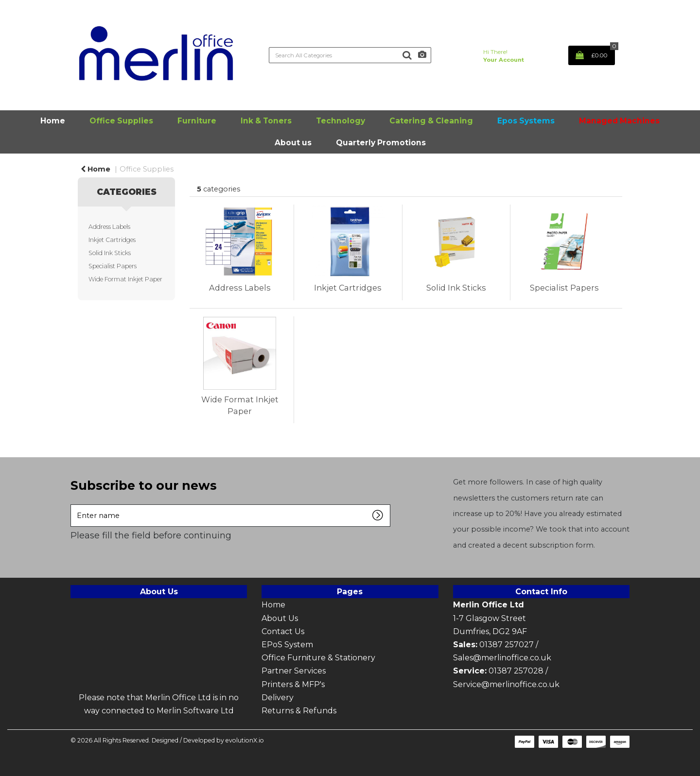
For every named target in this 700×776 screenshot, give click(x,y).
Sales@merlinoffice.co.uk (502, 658)
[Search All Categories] (350, 55)
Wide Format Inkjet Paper (125, 279)
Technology (341, 121)
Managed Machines (619, 121)
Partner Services (294, 671)
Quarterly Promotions (381, 143)
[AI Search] (422, 55)
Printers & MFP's (293, 684)
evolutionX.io (245, 740)
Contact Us (284, 631)
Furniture (197, 121)
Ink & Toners (266, 121)
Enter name (73, 504)
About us (293, 143)
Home (53, 121)
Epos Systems (526, 121)
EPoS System (287, 645)
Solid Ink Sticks (110, 253)
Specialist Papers (113, 266)
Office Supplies (121, 121)
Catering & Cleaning (431, 121)
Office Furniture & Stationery (318, 658)
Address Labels (109, 227)
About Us (280, 618)
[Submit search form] (407, 55)
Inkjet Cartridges (112, 240)
